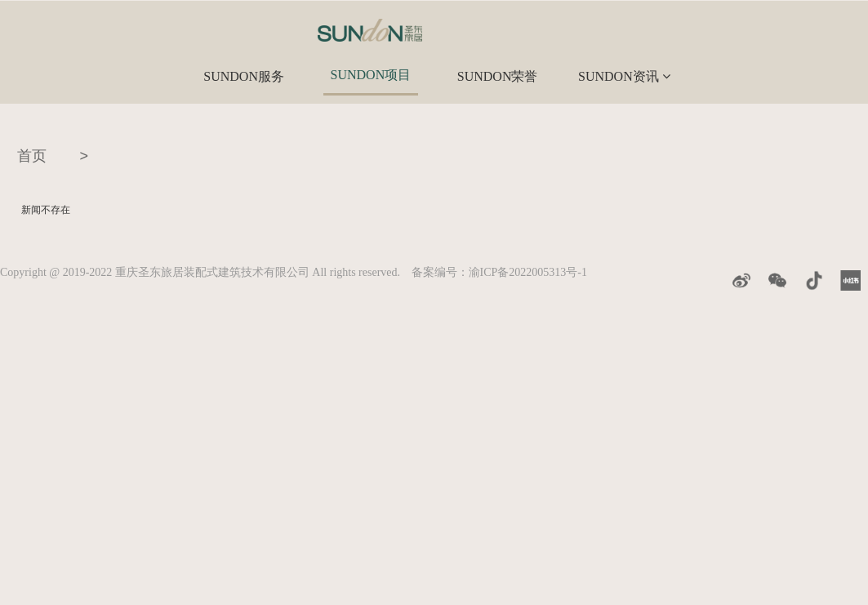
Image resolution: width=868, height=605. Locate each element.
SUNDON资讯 (624, 76)
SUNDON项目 (371, 75)
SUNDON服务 (244, 76)
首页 (32, 156)
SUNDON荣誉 (498, 76)
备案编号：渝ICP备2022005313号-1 (499, 272)
